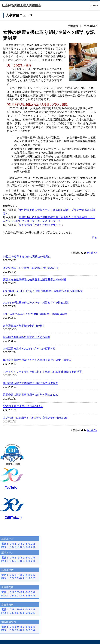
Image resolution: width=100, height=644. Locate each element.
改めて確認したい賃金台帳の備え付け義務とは (31, 268)
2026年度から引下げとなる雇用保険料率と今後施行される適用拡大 (43, 291)
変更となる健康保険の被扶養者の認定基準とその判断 (35, 279)
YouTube (11, 488)
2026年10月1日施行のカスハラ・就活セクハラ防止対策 (36, 303)
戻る (94, 238)
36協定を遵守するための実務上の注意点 (27, 257)
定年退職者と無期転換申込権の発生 (24, 326)
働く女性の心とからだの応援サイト (40, 225)
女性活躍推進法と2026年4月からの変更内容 (29, 349)
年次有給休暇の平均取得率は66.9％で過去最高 (31, 383)
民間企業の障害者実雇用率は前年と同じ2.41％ (31, 395)
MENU (94, 6)
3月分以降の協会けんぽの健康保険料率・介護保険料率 (35, 314)
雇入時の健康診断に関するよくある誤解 (27, 337)
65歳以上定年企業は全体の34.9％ (23, 406)
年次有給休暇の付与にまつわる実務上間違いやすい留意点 (37, 360)
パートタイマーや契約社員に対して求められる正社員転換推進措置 (42, 372)
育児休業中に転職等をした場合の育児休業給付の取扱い (36, 418)
